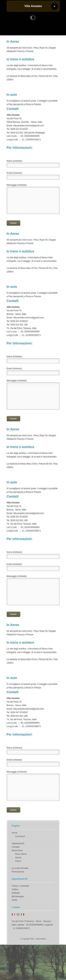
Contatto (16, 847)
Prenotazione (18, 872)
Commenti (20, 836)
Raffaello (16, 893)
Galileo (15, 889)
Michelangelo (18, 897)
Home (15, 833)
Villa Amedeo (33, 6)
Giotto (15, 900)
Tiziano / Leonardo (21, 886)
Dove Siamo (21, 854)
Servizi (18, 858)
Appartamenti (18, 843)
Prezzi (18, 861)
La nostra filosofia (20, 868)
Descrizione (17, 851)
